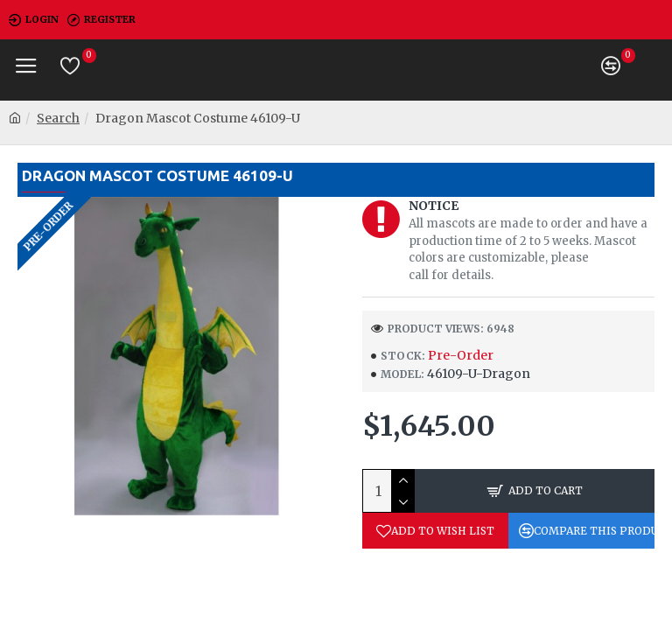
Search (58, 118)
